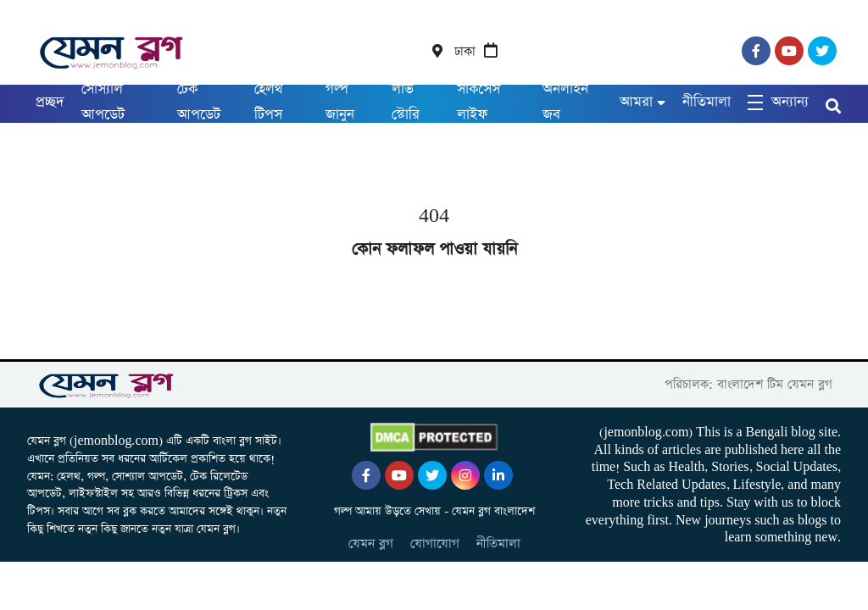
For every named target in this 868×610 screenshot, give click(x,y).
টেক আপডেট (199, 102)
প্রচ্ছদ (50, 102)
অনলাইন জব (565, 102)
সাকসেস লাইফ (479, 102)
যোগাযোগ (435, 543)
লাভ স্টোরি (406, 102)
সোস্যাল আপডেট (103, 102)
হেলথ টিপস (269, 102)
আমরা (636, 102)
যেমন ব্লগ (371, 543)
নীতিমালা (707, 102)
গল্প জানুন (340, 102)
